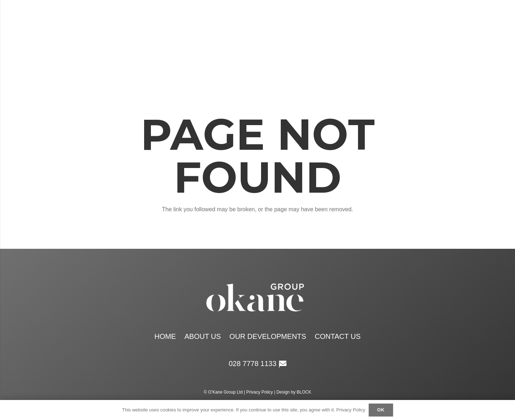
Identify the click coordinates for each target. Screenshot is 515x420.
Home (165, 336)
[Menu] (69, 39)
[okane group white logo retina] (251, 39)
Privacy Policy (259, 392)
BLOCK (304, 392)
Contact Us (338, 336)
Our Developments (268, 336)
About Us (203, 336)
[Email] (454, 39)
